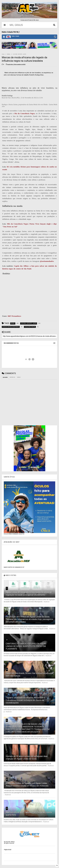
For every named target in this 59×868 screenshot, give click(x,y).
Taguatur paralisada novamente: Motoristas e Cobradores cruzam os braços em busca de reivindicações (25, 700)
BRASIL (9, 54)
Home (3, 54)
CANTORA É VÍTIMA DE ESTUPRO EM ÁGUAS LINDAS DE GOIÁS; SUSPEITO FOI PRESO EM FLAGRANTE (26, 646)
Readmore (47, 602)
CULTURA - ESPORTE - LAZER (19, 54)
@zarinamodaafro (47, 261)
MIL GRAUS (16, 25)
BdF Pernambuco (14, 316)
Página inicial (8, 850)
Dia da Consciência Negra (25, 113)
